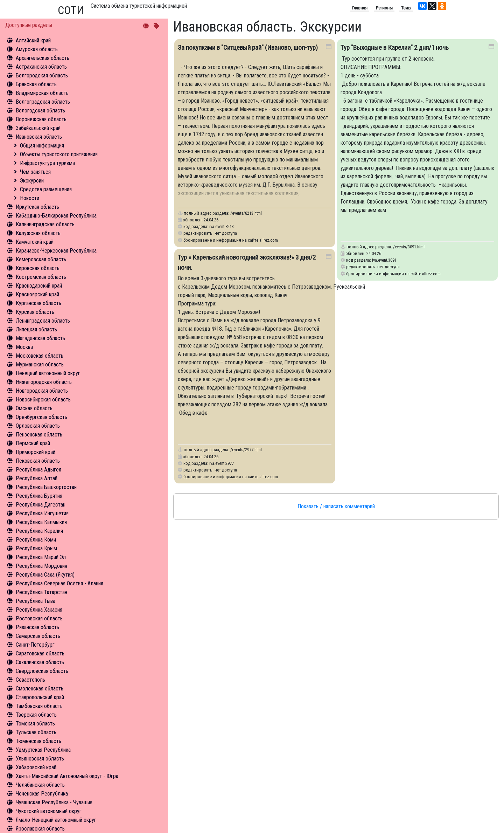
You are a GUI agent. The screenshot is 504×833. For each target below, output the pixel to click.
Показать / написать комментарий (336, 506)
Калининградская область (45, 224)
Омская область (34, 408)
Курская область (35, 312)
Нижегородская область (44, 382)
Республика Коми (36, 540)
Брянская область (36, 84)
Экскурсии (32, 181)
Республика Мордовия (41, 566)
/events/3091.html (409, 247)
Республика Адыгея (38, 470)
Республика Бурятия (39, 496)
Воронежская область (41, 119)
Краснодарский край (39, 286)
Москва (24, 347)
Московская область (40, 356)
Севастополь (30, 680)
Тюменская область (38, 741)
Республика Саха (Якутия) (45, 575)
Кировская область (38, 268)
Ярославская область (40, 829)
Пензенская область (39, 435)
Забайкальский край (38, 128)
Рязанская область (37, 627)
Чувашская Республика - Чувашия (54, 802)
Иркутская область (37, 207)
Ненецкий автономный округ (48, 373)
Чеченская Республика (42, 794)
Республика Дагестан (41, 505)
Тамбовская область (39, 706)
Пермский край (33, 443)
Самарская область (38, 636)
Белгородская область (42, 75)
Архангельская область (43, 58)
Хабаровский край (36, 767)
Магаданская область (40, 338)
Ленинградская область (43, 321)
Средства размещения (46, 189)
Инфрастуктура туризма (47, 163)
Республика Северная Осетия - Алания (59, 583)
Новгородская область (42, 391)
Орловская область (38, 426)
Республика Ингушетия (42, 513)
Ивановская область (39, 137)
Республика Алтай (37, 478)
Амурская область (37, 49)
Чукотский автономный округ (49, 811)
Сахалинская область (40, 662)
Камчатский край (35, 242)
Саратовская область (40, 653)
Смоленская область (40, 689)
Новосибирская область (43, 400)
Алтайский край (33, 40)
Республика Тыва (36, 601)
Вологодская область (40, 111)
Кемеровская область (41, 259)
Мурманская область (40, 364)
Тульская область (36, 732)
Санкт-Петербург (35, 645)
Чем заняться (35, 172)
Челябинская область (40, 785)
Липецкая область (36, 329)
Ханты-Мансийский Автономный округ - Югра (67, 776)
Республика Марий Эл (41, 557)
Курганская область (38, 303)
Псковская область (38, 461)
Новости (30, 198)
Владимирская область (42, 93)
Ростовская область (39, 618)
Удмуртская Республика (43, 750)
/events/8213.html (246, 213)
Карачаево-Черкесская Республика (56, 251)
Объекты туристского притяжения (59, 154)
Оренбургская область (41, 417)
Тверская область (36, 715)
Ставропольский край (40, 697)
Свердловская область (42, 671)
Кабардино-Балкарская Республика (56, 216)
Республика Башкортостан (46, 487)
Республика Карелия (39, 531)
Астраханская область (41, 67)
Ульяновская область (40, 759)
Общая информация (42, 146)
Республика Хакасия (39, 610)
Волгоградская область (43, 102)
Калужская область (38, 233)
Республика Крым (36, 548)
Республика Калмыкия (41, 522)
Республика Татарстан (41, 592)
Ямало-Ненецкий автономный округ (56, 820)
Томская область (35, 724)
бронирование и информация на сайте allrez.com (231, 240)
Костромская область (41, 277)
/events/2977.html (246, 450)
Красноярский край (37, 294)
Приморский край (36, 452)
